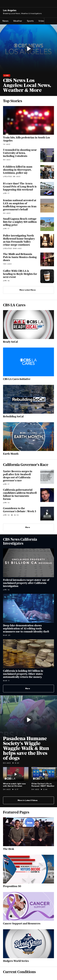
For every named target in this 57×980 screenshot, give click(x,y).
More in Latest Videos (29, 800)
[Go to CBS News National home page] (29, 4)
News (6, 21)
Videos (42, 21)
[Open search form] (53, 4)
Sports (31, 21)
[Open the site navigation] (10, 4)
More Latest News (29, 290)
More (29, 527)
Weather (19, 21)
